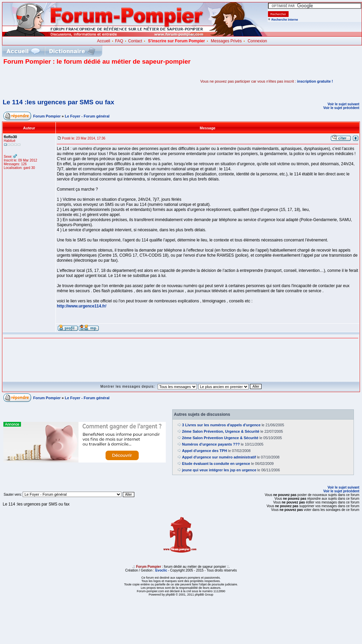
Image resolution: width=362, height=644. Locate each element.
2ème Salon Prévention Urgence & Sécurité (220, 438)
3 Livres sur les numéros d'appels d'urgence (221, 425)
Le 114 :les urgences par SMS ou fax (58, 102)
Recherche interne (285, 20)
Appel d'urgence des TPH (205, 451)
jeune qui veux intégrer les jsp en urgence (219, 470)
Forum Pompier (47, 116)
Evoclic (161, 570)
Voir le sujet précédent (341, 108)
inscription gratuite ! (315, 81)
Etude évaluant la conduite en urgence (216, 464)
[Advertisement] (83, 81)
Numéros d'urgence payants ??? (211, 444)
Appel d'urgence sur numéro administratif (219, 457)
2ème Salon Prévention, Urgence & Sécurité (221, 431)
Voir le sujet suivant (343, 104)
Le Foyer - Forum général (87, 116)
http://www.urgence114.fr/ (82, 306)
